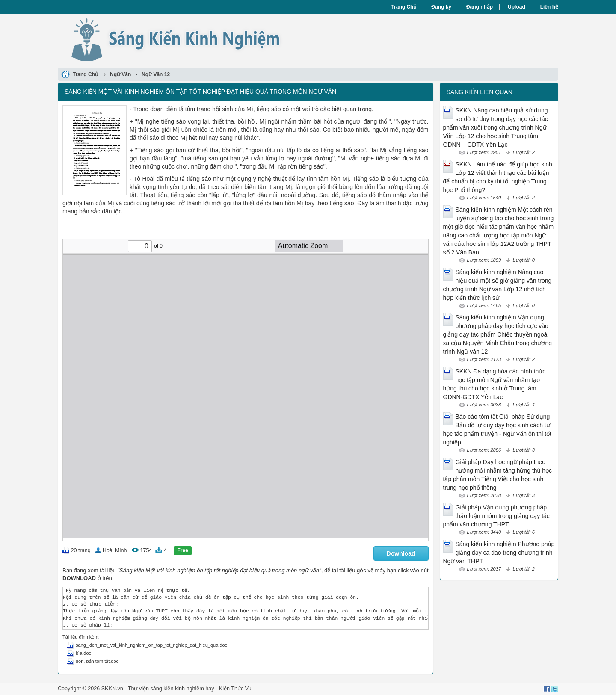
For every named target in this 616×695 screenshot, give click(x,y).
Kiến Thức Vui (236, 689)
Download (401, 553)
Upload (517, 7)
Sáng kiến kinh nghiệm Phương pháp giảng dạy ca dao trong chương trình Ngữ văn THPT (499, 553)
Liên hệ (549, 7)
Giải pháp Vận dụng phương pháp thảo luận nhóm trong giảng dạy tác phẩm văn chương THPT (496, 516)
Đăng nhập (480, 7)
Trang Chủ (404, 7)
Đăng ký (441, 7)
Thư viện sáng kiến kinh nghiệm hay (171, 689)
